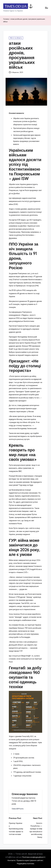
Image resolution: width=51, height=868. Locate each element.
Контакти (11, 860)
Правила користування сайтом (30, 860)
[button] (18, 809)
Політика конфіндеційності (34, 857)
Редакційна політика (26, 863)
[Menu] (46, 8)
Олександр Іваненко (25, 794)
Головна (6, 19)
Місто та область (16, 38)
